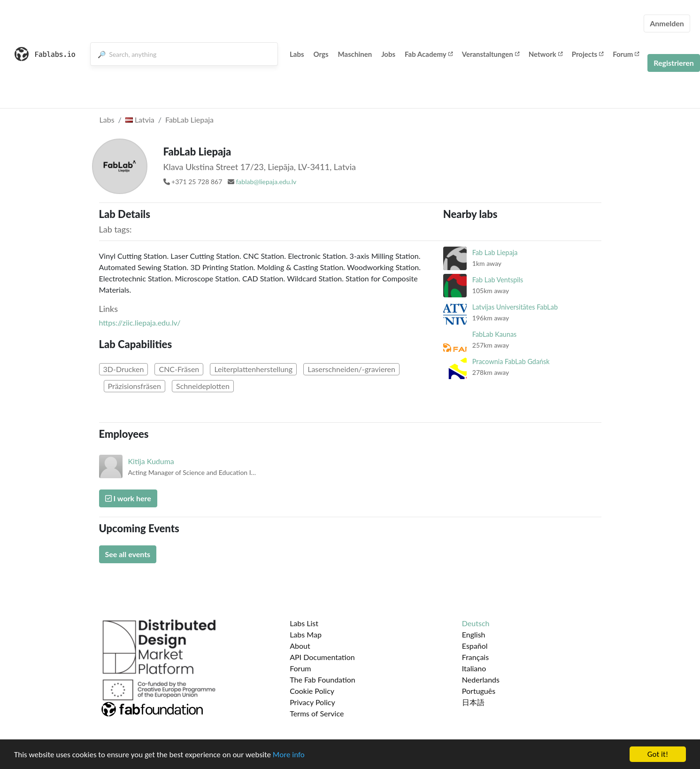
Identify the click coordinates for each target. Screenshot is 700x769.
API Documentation (322, 657)
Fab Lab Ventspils (498, 280)
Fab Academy (429, 54)
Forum (626, 54)
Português (479, 691)
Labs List (304, 623)
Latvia (140, 120)
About (300, 646)
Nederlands (481, 680)
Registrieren (674, 63)
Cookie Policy (312, 691)
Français (475, 657)
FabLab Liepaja (189, 120)
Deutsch (476, 623)
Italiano (474, 668)
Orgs (321, 54)
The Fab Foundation (323, 680)
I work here (128, 498)
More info (289, 755)
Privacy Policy (312, 702)
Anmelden (667, 23)
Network (546, 54)
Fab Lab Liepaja (495, 252)
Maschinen (355, 54)
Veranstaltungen (491, 54)
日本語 (473, 702)
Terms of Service (317, 713)
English (474, 634)
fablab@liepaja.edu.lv (266, 182)
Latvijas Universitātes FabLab (515, 307)
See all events (128, 554)
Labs (297, 54)
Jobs (388, 54)
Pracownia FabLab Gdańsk (511, 361)
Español (475, 646)
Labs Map (306, 634)
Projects (588, 54)
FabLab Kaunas (494, 334)
